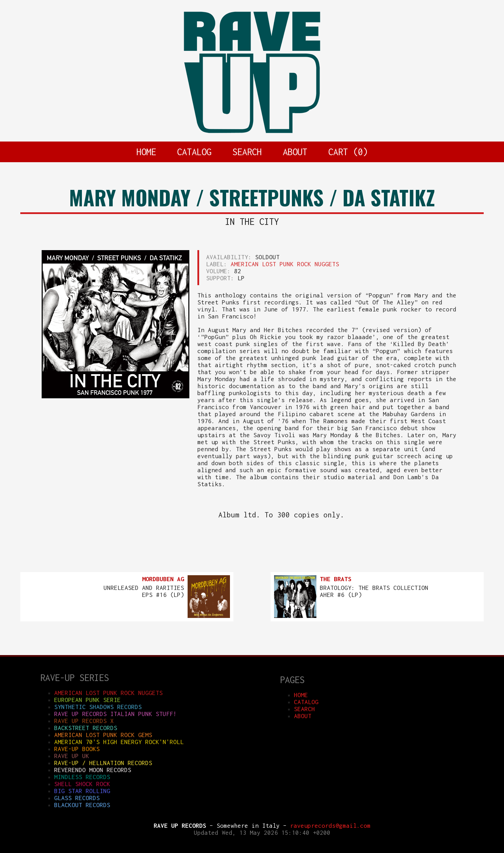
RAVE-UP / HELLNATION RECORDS (103, 763)
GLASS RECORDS (77, 798)
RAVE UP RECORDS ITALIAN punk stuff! (115, 714)
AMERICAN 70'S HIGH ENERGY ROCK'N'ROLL (119, 742)
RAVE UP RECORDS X (84, 721)
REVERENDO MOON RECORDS (93, 770)
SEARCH (247, 152)
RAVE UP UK (72, 756)
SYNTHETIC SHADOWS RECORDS (98, 707)
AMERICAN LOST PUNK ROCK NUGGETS (285, 264)
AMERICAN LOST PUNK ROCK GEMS (103, 735)
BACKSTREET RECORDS (86, 728)
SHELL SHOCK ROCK (82, 784)
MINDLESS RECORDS (82, 777)
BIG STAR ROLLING (82, 791)
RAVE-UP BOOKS (77, 749)
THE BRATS (336, 579)
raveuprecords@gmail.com (330, 826)
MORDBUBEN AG (163, 579)
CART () (348, 152)
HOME (146, 152)
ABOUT (295, 152)
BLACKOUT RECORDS (82, 805)
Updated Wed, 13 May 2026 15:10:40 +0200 (262, 833)
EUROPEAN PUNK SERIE (87, 700)
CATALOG (194, 152)
